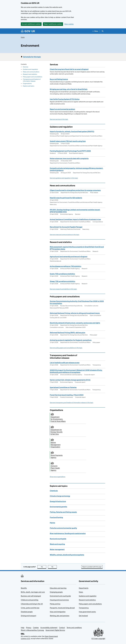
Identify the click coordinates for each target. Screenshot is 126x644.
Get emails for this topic (32, 57)
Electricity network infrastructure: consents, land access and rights (75, 323)
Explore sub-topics (29, 86)
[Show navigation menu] (95, 31)
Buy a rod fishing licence (59, 79)
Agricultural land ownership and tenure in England (69, 257)
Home (23, 37)
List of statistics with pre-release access (65, 363)
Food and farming (56, 517)
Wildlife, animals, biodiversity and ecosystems (67, 555)
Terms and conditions (74, 628)
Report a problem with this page (92, 567)
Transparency (84, 608)
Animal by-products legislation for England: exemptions (71, 340)
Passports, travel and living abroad (62, 608)
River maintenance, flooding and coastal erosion (68, 533)
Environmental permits (58, 507)
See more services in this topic (59, 119)
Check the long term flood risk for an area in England (69, 69)
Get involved (83, 616)
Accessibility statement (49, 628)
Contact (62, 628)
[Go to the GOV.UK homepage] (28, 31)
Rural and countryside (58, 539)
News (81, 592)
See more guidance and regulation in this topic (64, 178)
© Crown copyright (98, 639)
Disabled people (27, 612)
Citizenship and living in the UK (32, 604)
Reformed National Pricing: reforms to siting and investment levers (75, 313)
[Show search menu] (102, 31)
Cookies (36, 628)
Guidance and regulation (30, 69)
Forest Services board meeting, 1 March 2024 (67, 395)
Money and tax (55, 604)
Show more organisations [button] (58, 477)
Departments (84, 588)
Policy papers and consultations (33, 77)
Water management (57, 549)
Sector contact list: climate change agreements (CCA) (70, 380)
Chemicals (54, 491)
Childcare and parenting (30, 600)
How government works (87, 612)
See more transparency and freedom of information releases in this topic (72, 403)
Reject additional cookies (53, 24)
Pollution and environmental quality (63, 528)
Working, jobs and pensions (60, 616)
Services (26, 67)
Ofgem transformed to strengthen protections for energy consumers (75, 190)
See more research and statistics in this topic (63, 289)
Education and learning (58, 588)
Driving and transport (28, 616)
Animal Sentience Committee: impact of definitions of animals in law (75, 219)
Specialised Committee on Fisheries (63, 387)
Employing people (56, 592)
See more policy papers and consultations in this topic (66, 348)
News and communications (31, 72)
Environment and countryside (60, 596)
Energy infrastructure (58, 501)
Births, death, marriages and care (33, 592)
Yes (44, 567)
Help (23, 628)
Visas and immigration (58, 612)
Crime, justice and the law (30, 608)
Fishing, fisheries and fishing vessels (63, 512)
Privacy (29, 628)
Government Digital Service (55, 630)
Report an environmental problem (62, 109)
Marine (52, 523)
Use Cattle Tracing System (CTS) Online (65, 99)
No (54, 567)
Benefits (24, 588)
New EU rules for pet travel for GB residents (66, 198)
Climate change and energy (60, 496)
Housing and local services (59, 600)
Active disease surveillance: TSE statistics (66, 266)
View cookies (69, 24)
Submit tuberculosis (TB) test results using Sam (68, 141)
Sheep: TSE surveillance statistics (62, 281)
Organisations (27, 84)
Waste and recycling (57, 544)
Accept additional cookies (31, 24)
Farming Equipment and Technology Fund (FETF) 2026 (70, 151)
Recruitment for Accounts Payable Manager (66, 227)
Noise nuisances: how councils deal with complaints (69, 158)
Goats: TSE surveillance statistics (62, 274)
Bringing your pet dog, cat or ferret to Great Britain (69, 89)
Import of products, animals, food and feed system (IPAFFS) (72, 132)
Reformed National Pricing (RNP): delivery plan (68, 333)
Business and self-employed (31, 596)
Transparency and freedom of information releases (32, 80)
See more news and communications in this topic (65, 235)
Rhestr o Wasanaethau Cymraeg (32, 630)
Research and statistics (30, 74)
